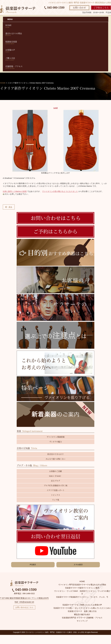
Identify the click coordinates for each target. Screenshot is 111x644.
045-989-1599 (54, 8)
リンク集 (56, 500)
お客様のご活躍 (55, 471)
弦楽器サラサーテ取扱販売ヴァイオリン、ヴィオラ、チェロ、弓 (82, 597)
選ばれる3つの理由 (56, 34)
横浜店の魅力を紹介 (82, 614)
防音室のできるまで (55, 454)
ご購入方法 (56, 59)
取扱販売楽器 (56, 43)
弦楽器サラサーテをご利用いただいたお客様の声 (82, 605)
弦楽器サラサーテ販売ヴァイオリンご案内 (82, 588)
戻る (9, 207)
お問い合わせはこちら (24, 607)
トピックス (55, 495)
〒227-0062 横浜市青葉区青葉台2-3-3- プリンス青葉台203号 (24, 598)
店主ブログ (55, 481)
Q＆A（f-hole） (56, 476)
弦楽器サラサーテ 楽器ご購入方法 (82, 611)
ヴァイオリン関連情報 (56, 437)
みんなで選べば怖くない (55, 459)
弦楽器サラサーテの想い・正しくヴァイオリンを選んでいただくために (82, 608)
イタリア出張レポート (56, 490)
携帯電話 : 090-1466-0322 (24, 593)
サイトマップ (82, 621)
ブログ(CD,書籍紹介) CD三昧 (56, 486)
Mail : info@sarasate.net (24, 602)
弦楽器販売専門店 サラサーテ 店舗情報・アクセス (82, 618)
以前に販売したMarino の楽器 (15, 191)
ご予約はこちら (101, 8)
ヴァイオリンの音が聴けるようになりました (60, 191)
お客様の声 (56, 51)
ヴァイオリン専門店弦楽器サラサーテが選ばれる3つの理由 (82, 585)
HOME (56, 26)
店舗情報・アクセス (56, 67)
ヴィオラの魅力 (56, 442)
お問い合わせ (79, 8)
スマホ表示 (78, 565)
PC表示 (33, 565)
